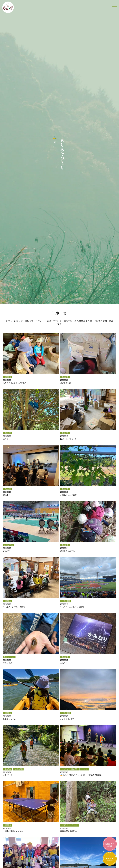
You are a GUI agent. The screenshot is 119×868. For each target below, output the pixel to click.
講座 (111, 321)
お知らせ (19, 321)
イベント (40, 321)
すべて (9, 321)
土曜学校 (68, 321)
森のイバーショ (54, 321)
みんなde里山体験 (83, 321)
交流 (59, 324)
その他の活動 (101, 321)
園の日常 (29, 321)
